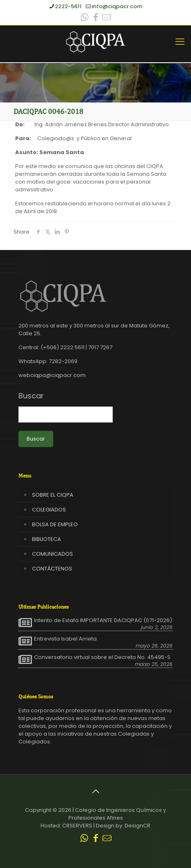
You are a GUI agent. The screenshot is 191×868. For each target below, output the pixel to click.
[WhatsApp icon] (84, 18)
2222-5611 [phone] (68, 6)
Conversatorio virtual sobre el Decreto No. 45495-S (102, 657)
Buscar (31, 396)
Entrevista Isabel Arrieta (65, 639)
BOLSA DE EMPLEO (55, 524)
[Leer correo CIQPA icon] (107, 18)
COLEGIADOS (49, 510)
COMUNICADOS (52, 554)
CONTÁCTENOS (52, 569)
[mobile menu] (180, 42)
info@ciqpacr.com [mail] (117, 6)
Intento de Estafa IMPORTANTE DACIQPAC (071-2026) (103, 620)
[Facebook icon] (95, 18)
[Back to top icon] (95, 791)
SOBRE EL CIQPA (53, 495)
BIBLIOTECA (47, 539)
